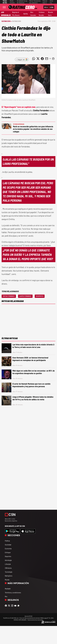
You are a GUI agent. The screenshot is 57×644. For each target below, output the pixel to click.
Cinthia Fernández (9, 296)
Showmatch (40, 296)
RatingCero (17, 21)
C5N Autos (8, 568)
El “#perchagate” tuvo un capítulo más (19, 107)
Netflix (26, 14)
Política (7, 541)
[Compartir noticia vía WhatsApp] (34, 59)
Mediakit (8, 589)
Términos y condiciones (13, 592)
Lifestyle (8, 564)
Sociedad (8, 545)
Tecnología (8, 572)
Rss (6, 596)
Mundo (7, 580)
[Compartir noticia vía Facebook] (42, 59)
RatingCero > (7, 21)
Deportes (8, 556)
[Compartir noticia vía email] (47, 59)
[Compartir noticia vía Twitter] (38, 59)
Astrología (8, 560)
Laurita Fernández (25, 296)
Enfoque (8, 552)
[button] (53, 59)
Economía (8, 548)
